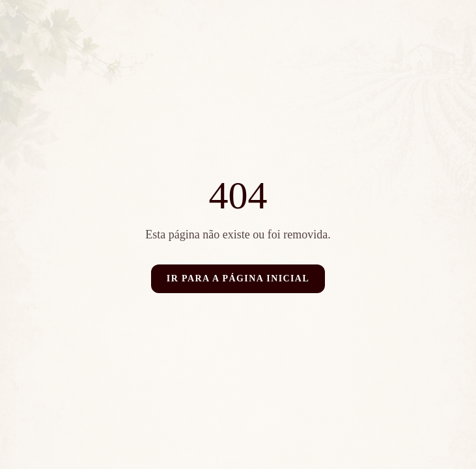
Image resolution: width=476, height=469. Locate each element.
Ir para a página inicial (238, 278)
